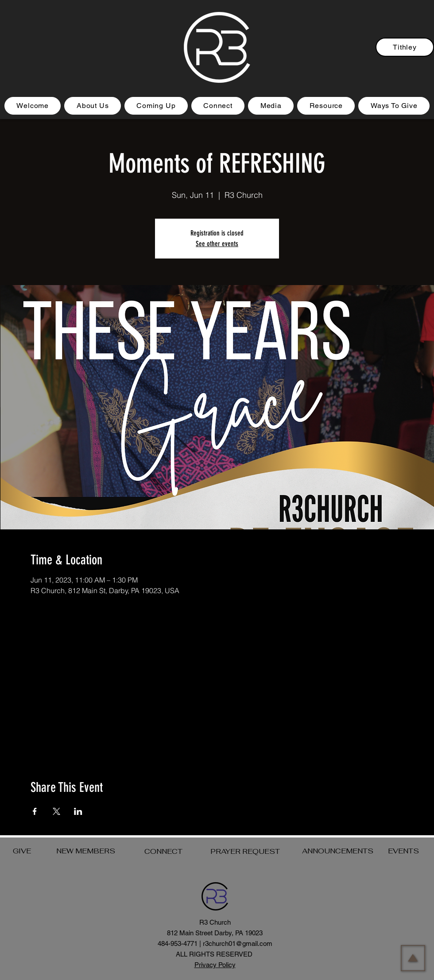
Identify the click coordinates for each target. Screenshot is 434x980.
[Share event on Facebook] (35, 811)
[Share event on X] (56, 811)
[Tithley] (405, 47)
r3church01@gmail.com (238, 943)
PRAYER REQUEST (245, 851)
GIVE (22, 851)
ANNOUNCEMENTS (338, 851)
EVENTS (403, 851)
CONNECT (163, 851)
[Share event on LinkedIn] (78, 811)
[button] (156, 106)
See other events (217, 244)
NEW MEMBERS (86, 851)
